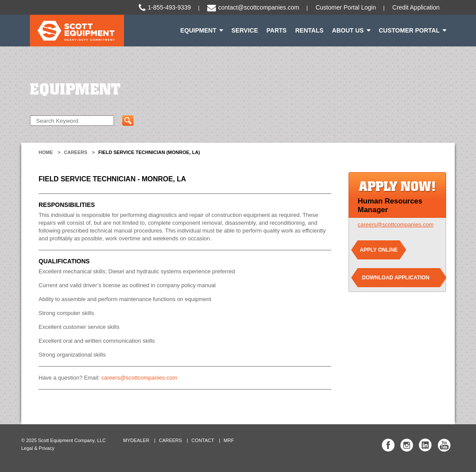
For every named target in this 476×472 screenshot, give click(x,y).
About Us (348, 30)
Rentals (309, 30)
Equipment (198, 30)
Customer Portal (409, 30)
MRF (229, 440)
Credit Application (416, 7)
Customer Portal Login (346, 7)
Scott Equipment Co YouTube (444, 445)
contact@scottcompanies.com (259, 7)
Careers (76, 152)
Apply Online (379, 250)
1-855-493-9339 (170, 7)
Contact (203, 440)
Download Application (396, 278)
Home (46, 152)
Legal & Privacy (38, 448)
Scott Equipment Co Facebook (388, 445)
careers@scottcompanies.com (139, 378)
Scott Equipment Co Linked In (425, 445)
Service (245, 30)
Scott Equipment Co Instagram (407, 445)
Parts (277, 30)
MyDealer (136, 440)
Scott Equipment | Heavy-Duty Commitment (77, 31)
